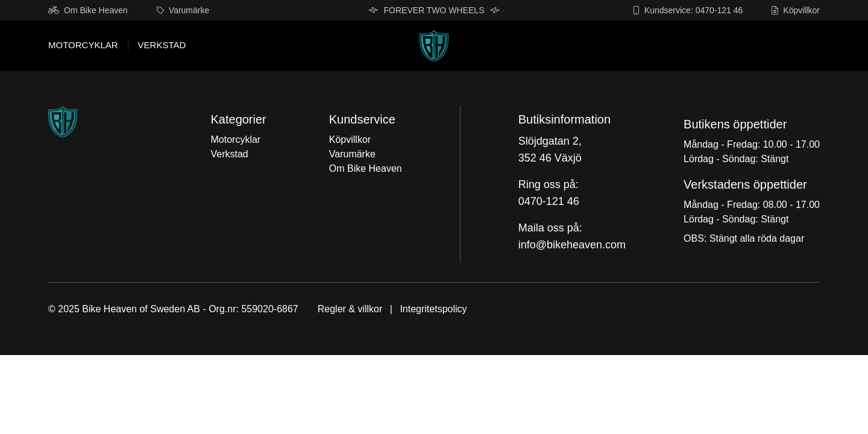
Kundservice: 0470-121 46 (688, 10)
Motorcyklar (83, 46)
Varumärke (183, 10)
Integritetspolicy (433, 309)
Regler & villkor (350, 309)
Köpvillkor (796, 10)
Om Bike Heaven (88, 10)
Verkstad (162, 46)
